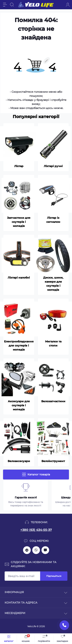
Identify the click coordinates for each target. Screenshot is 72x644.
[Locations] (61, 5)
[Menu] (5, 5)
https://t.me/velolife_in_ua (27, 550)
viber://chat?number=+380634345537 (36, 550)
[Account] (68, 5)
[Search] (12, 5)
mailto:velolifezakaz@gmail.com (45, 550)
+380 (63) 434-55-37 (36, 530)
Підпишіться (54, 576)
